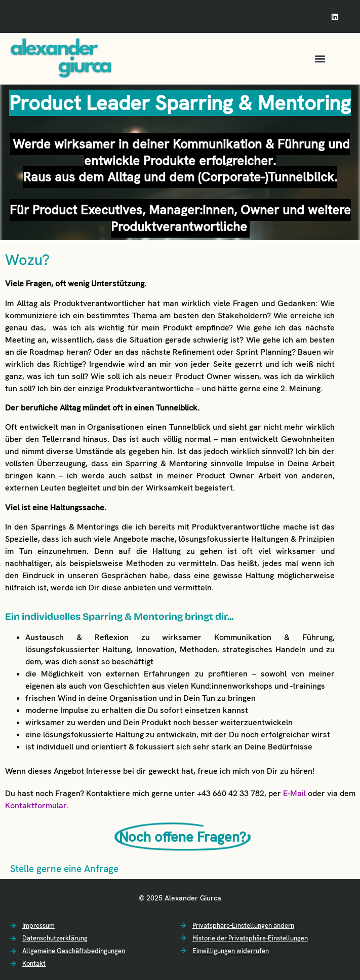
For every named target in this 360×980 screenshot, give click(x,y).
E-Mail (294, 793)
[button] (320, 59)
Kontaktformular (36, 805)
